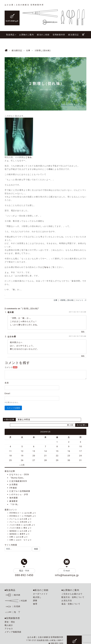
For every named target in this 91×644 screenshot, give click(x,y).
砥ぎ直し (37, 597)
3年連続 (13, 488)
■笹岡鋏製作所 (12, 618)
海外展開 (14, 498)
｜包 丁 (12, 612)
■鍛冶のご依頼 (41, 590)
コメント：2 (81, 300)
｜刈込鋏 (16, 601)
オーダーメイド (40, 594)
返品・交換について (71, 604)
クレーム (13, 519)
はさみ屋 (12, 337)
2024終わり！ (15, 513)
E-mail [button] (67, 571)
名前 (7, 383)
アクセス (9, 629)
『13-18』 (14, 504)
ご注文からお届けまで (72, 594)
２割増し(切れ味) (67, 300)
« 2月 (22, 465)
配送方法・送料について (73, 597)
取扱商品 (10, 35)
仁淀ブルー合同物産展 (20, 491)
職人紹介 (9, 625)
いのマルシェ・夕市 (19, 494)
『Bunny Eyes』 (17, 478)
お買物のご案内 (26, 35)
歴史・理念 (10, 622)
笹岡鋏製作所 (59, 35)
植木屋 (11, 312)
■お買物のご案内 (70, 590)
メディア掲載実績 (13, 632)
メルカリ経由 (15, 525)
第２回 (70, 425)
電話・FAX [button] (24, 571)
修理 (35, 604)
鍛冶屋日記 (73, 35)
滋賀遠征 (13, 531)
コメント (11, 367)
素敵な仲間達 (24, 420)
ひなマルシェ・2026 (19, 474)
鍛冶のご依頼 (43, 35)
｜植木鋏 (13, 595)
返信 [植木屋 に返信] (83, 332)
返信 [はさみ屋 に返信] (83, 356)
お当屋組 (14, 484)
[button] (36, 549)
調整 (35, 601)
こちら (29, 157)
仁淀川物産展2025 (18, 481)
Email (7, 393)
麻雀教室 (14, 501)
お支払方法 (67, 601)
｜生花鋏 (13, 606)
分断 (11, 537)
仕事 (56, 300)
